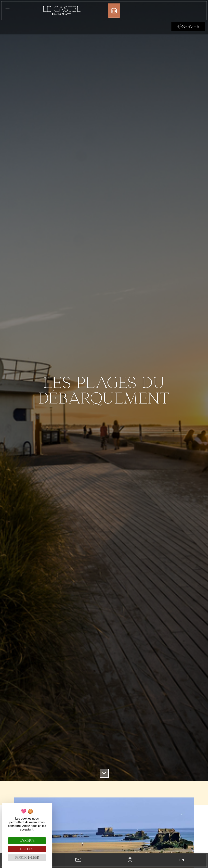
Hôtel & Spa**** (62, 14)
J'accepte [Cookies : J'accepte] (27, 841)
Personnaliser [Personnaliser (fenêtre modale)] (27, 858)
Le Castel (62, 9)
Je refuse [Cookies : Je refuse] (27, 849)
